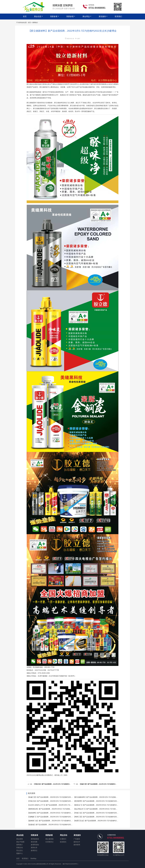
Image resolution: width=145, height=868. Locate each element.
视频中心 (20, 853)
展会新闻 (20, 839)
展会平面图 (20, 842)
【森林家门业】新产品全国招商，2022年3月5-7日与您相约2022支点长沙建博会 (56, 821)
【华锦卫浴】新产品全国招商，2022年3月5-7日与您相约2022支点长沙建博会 (57, 784)
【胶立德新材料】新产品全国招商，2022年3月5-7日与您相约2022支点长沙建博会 (103, 797)
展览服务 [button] (102, 16)
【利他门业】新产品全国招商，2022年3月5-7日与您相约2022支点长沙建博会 (101, 813)
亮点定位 (20, 850)
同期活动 (20, 848)
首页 (25, 16)
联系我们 (118, 16)
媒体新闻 (77, 845)
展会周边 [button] (86, 16)
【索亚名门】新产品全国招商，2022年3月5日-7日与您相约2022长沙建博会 (100, 805)
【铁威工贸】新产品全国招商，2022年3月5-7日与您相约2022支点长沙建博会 (103, 784)
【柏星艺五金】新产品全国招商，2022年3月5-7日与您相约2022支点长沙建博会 (102, 821)
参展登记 (34, 850)
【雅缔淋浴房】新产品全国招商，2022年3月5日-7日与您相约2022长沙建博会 (55, 809)
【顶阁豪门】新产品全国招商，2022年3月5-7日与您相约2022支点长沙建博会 (55, 817)
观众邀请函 (49, 839)
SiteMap (33, 859)
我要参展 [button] (54, 16)
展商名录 (34, 848)
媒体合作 (77, 842)
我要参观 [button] (70, 16)
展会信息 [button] (38, 16)
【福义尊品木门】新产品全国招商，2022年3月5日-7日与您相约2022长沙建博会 (102, 809)
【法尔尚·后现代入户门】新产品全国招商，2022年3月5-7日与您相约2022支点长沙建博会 (60, 805)
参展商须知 (35, 845)
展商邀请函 (35, 839)
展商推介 (35, 22)
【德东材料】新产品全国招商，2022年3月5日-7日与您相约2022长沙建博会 (54, 813)
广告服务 (77, 839)
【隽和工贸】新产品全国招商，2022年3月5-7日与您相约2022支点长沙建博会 (101, 817)
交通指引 (63, 839)
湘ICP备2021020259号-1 (70, 864)
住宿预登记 (49, 842)
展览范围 (34, 842)
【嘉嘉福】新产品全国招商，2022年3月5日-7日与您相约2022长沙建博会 (54, 825)
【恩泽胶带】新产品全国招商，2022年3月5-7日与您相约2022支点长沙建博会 (101, 801)
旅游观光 (63, 842)
